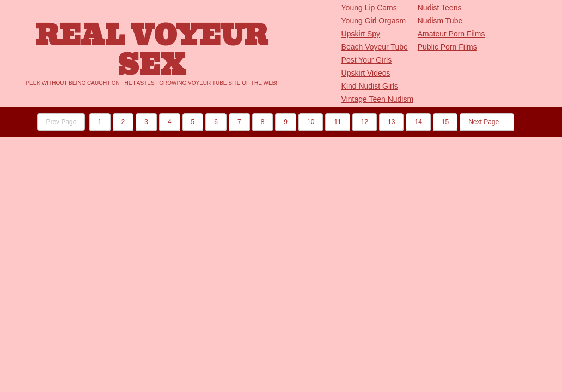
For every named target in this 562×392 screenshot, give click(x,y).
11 (337, 122)
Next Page (487, 122)
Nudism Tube (440, 21)
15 (445, 122)
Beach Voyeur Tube (375, 47)
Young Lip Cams (369, 8)
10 (311, 122)
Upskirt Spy (361, 34)
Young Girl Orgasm (374, 21)
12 (365, 122)
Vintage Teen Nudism (378, 99)
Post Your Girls (367, 60)
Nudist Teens (440, 8)
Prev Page (61, 122)
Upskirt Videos (366, 73)
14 (418, 122)
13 (391, 122)
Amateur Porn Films (451, 34)
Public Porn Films (447, 47)
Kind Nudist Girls (370, 86)
